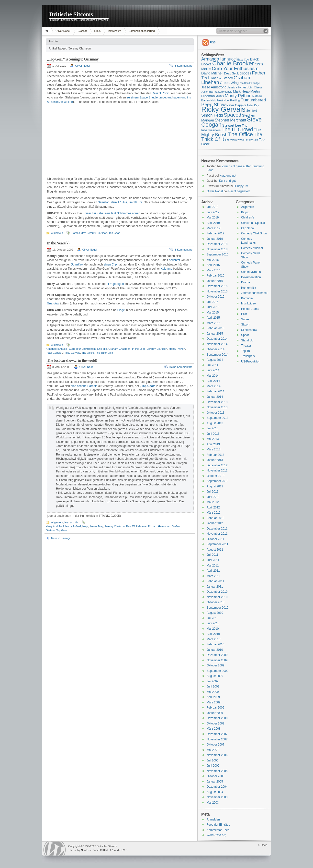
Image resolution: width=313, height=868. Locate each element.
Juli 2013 (212, 428)
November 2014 (217, 344)
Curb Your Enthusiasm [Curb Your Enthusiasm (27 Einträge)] (235, 68)
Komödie (247, 298)
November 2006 (217, 755)
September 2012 (218, 481)
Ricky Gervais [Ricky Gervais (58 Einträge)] (223, 109)
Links (97, 31)
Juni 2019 (213, 212)
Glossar (82, 31)
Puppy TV (242, 186)
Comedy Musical (252, 248)
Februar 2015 (215, 328)
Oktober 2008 (216, 723)
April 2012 (213, 507)
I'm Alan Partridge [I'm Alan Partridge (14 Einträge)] (250, 83)
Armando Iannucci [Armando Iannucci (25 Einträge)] (219, 59)
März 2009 (214, 702)
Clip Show (248, 228)
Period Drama (250, 309)
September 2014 (218, 355)
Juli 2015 (212, 302)
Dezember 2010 (217, 592)
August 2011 (215, 550)
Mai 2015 (213, 313)
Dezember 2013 (217, 402)
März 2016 (214, 270)
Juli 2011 (212, 555)
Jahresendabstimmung (256, 293)
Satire (245, 319)
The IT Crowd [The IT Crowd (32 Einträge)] (237, 130)
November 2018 (217, 249)
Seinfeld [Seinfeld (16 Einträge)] (252, 111)
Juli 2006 (212, 760)
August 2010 (215, 613)
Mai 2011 (213, 566)
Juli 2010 (212, 618)
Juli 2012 (212, 492)
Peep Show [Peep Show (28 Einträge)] (213, 105)
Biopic (245, 212)
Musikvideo (248, 303)
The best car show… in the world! (72, 360)
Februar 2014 (215, 391)
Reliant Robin (161, 93)
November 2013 (217, 407)
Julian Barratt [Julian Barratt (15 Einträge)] (209, 92)
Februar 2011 (215, 581)
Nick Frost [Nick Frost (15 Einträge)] (217, 100)
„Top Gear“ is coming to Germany (73, 59)
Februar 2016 (215, 276)
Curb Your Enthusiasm (82, 349)
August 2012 (215, 486)
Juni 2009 (213, 687)
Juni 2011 (213, 560)
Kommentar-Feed (218, 830)
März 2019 (214, 228)
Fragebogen (116, 284)
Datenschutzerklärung (142, 31)
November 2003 (217, 797)
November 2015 (217, 291)
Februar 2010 (215, 644)
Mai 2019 (213, 217)
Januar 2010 (215, 650)
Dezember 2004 (217, 787)
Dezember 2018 (217, 244)
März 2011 (214, 576)
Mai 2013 (213, 439)
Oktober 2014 (216, 349)
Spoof (245, 335)
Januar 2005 (215, 782)
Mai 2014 (213, 376)
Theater (246, 346)
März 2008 (214, 729)
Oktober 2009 (216, 665)
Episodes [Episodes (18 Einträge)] (244, 73)
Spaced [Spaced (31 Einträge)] (233, 115)
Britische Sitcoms (71, 14)
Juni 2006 (213, 766)
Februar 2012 (215, 518)
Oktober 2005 (216, 776)
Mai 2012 (213, 502)
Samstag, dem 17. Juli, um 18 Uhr (120, 202)
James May (79, 233)
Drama (246, 282)
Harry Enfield (73, 526)
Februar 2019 (215, 233)
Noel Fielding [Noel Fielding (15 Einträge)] (232, 100)
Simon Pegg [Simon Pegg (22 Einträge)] (212, 115)
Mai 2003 (213, 803)
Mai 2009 (213, 692)
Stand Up (247, 340)
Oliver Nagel (63, 31)
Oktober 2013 (216, 413)
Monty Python (177, 349)
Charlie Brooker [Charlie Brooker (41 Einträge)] (233, 63)
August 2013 (215, 423)
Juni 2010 (213, 623)
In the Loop (139, 349)
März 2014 (214, 386)
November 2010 (217, 597)
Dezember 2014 (217, 339)
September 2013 (218, 418)
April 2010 (213, 634)
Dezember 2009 (217, 655)
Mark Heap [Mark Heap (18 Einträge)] (241, 91)
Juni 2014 (213, 370)
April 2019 (213, 223)
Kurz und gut (228, 176)
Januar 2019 (215, 239)
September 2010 (218, 608)
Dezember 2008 (217, 718)
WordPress (55, 849)
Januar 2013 (215, 460)
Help (85, 526)
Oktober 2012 (216, 476)
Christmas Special (253, 223)
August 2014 (215, 360)
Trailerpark (248, 356)
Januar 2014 (215, 397)
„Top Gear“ (148, 386)
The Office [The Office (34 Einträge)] (240, 134)
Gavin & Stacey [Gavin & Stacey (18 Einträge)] (221, 78)
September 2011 (218, 544)
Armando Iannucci (57, 349)
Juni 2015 (213, 307)
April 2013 (213, 444)
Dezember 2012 (217, 465)
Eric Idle (102, 349)
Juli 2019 (212, 207)
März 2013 (214, 449)
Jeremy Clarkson (97, 233)
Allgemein (57, 233)
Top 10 (246, 351)
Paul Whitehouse (136, 526)
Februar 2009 (215, 708)
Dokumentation (251, 277)
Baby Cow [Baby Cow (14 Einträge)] (243, 60)
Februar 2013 (215, 455)
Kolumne (166, 269)
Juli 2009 (212, 681)
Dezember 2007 (217, 734)
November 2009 (217, 660)
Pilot (244, 314)
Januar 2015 (215, 334)
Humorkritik (71, 522)
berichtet (174, 260)
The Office (88, 353)
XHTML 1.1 (107, 850)
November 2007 (217, 739)
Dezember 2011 (217, 529)
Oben (264, 845)
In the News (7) (58, 243)
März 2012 (214, 513)
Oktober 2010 (216, 602)
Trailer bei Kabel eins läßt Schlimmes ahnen (112, 213)
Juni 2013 (213, 434)
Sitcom (246, 325)
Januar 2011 (215, 587)
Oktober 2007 (216, 745)
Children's (248, 217)
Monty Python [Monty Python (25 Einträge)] (238, 96)
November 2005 (217, 771)
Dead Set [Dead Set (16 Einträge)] (230, 73)
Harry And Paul (55, 526)
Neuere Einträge (61, 538)
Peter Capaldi (54, 353)
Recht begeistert (239, 191)
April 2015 (213, 318)
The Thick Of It (104, 353)
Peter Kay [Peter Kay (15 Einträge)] (253, 105)
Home (48, 31)
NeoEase (86, 850)
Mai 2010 (213, 629)
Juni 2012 (213, 497)
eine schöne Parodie (84, 386)
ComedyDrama (251, 272)
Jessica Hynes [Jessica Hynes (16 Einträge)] (237, 87)
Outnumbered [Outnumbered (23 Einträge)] (253, 100)
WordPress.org (216, 835)
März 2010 (214, 639)
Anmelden (213, 820)
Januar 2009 (215, 713)
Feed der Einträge (218, 825)
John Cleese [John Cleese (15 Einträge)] (255, 87)
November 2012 (217, 470)
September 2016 (218, 254)
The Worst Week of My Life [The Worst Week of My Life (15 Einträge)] (241, 140)
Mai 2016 (213, 260)
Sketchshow (249, 330)
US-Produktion (251, 362)
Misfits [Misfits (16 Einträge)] (220, 96)
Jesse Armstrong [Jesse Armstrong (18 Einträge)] (214, 87)
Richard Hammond (159, 526)
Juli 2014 (212, 365)
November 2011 (217, 534)
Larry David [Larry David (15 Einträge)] (225, 92)
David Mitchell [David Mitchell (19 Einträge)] (212, 73)
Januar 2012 (215, 523)
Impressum (114, 31)
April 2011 (213, 571)
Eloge (121, 310)
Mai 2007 (213, 750)
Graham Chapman (119, 349)
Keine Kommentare (181, 367)
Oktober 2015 (216, 297)
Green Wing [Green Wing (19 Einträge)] (229, 83)
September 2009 (218, 671)
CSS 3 (123, 850)
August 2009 (215, 676)
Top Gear (114, 233)
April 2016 (213, 265)
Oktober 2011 (216, 539)
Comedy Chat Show (254, 233)
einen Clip (110, 265)
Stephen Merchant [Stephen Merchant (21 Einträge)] (230, 120)
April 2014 (213, 381)
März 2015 (214, 323)
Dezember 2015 (217, 286)
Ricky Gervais (72, 353)
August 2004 (215, 792)
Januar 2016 (215, 281)
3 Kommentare (184, 66)
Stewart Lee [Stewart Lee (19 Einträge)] (232, 125)
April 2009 (213, 697)
